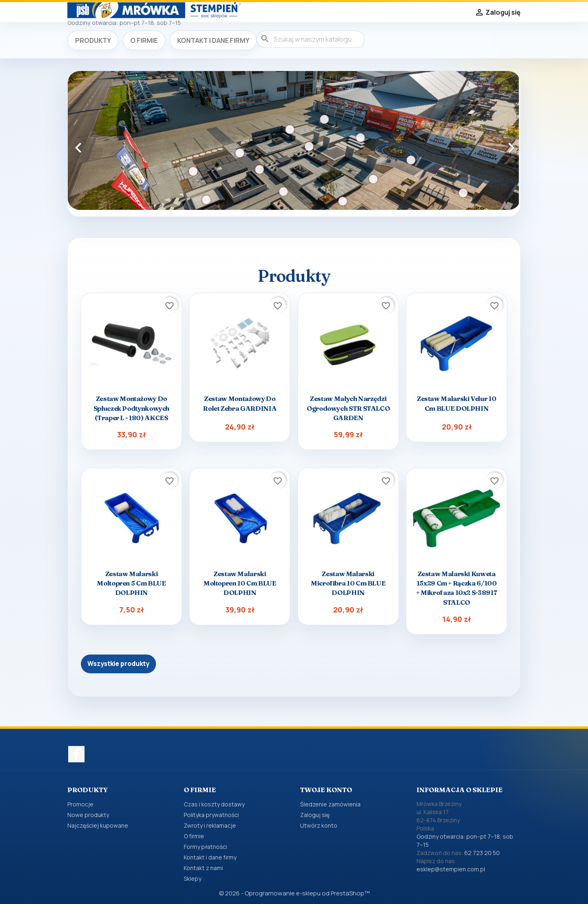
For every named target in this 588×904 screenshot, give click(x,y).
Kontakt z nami (203, 868)
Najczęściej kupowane (98, 825)
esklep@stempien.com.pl (451, 869)
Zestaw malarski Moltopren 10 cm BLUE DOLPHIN (240, 583)
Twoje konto (326, 790)
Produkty (93, 40)
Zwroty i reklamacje (210, 825)
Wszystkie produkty (118, 664)
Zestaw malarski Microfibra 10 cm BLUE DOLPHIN (348, 583)
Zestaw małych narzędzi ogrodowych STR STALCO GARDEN (348, 408)
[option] (294, 140)
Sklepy (193, 878)
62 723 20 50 (482, 853)
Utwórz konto (319, 825)
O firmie (144, 40)
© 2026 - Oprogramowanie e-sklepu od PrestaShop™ (294, 893)
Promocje (80, 804)
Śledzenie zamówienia (330, 804)
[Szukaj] (311, 39)
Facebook (76, 754)
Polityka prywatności (211, 815)
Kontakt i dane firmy (213, 40)
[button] (102, 144)
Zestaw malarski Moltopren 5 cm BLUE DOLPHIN (131, 583)
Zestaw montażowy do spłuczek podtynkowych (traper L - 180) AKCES (131, 408)
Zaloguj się (315, 815)
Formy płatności (205, 847)
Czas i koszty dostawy (214, 804)
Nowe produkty (88, 815)
